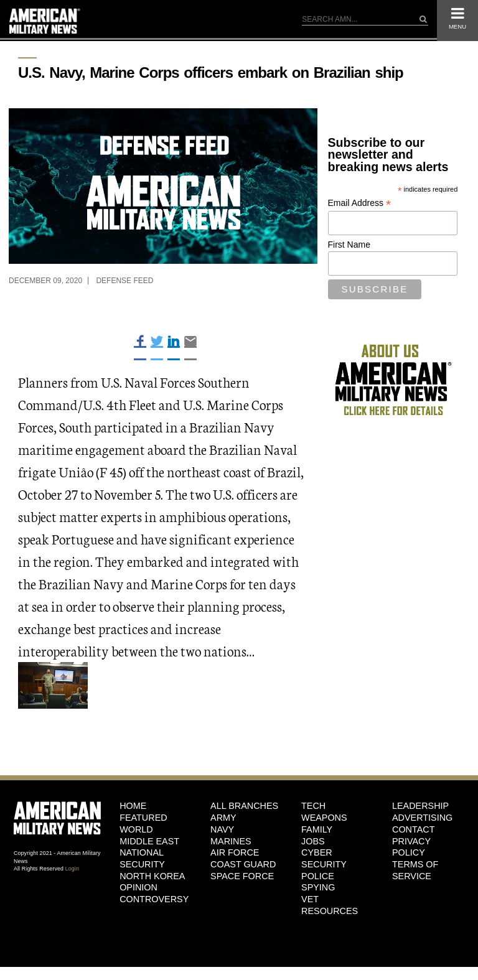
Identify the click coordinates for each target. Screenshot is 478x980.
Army (223, 818)
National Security (142, 858)
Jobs (313, 841)
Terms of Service (415, 870)
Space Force (242, 876)
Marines (231, 841)
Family (317, 829)
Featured (143, 818)
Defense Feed (124, 281)
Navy (222, 829)
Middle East (149, 841)
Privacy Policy (411, 847)
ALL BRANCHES (244, 806)
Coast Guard (243, 864)
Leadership (420, 806)
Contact (413, 829)
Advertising (422, 818)
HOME (133, 806)
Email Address (360, 203)
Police (318, 876)
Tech (313, 806)
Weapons (324, 818)
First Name (349, 245)
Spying (318, 887)
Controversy (154, 899)
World (136, 829)
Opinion (138, 887)
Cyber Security (324, 858)
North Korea (152, 876)
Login (72, 869)
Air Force (235, 852)
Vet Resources (330, 905)
